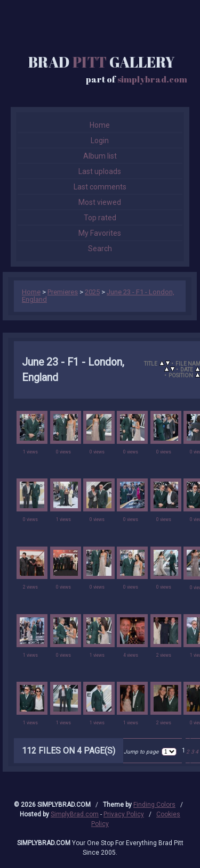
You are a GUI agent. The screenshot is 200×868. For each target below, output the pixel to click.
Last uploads (100, 171)
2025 (92, 292)
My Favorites (100, 233)
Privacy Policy (124, 814)
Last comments (100, 187)
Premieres (63, 292)
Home (100, 125)
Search (100, 249)
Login (100, 140)
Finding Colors (154, 805)
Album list (100, 156)
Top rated (100, 218)
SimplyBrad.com (75, 814)
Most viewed (100, 202)
